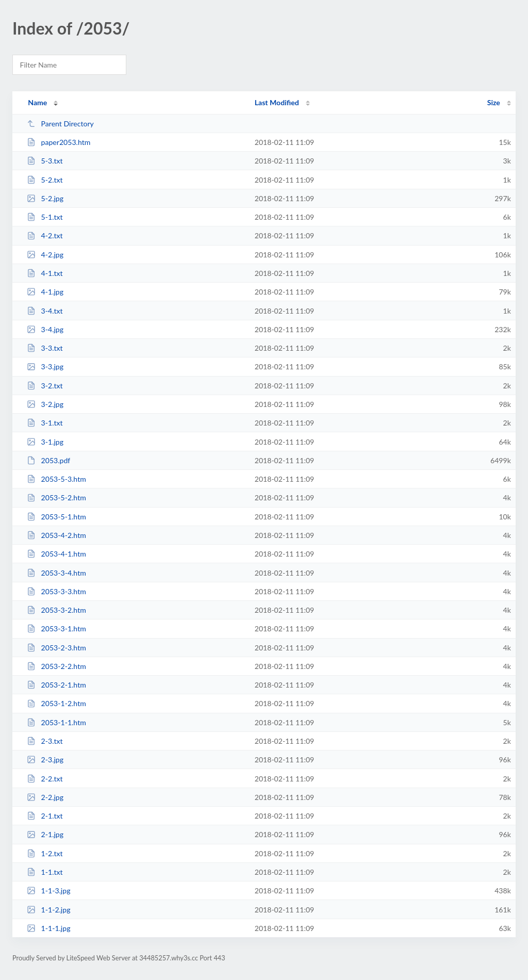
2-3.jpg (45, 760)
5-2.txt (45, 180)
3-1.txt (45, 423)
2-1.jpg (45, 834)
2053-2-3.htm (56, 648)
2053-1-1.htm (56, 722)
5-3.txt (45, 161)
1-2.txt (45, 853)
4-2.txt (45, 235)
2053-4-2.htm (56, 535)
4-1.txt (45, 273)
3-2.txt (45, 386)
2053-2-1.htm (56, 685)
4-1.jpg (45, 292)
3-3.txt (45, 348)
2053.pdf (48, 460)
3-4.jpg (45, 329)
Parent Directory (60, 124)
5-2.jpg (45, 198)
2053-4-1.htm (56, 554)
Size (494, 102)
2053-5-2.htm (56, 497)
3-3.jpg (45, 366)
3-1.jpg (45, 442)
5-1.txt (45, 217)
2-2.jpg (45, 797)
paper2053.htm (59, 142)
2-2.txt (45, 779)
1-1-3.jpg (48, 891)
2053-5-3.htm (56, 479)
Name (37, 102)
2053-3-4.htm (56, 573)
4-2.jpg (45, 255)
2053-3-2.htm (56, 610)
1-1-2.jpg (48, 910)
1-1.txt (45, 872)
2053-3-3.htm (56, 591)
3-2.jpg (45, 404)
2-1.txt (45, 816)
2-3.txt (45, 741)
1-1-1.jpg (48, 928)
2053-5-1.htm (56, 517)
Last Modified (277, 102)
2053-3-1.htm (56, 628)
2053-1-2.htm (56, 703)
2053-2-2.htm (56, 666)
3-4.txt (45, 311)
